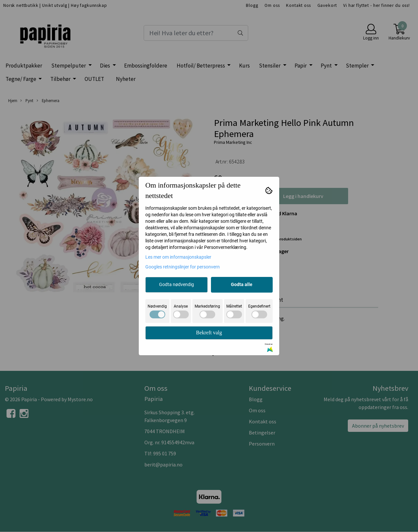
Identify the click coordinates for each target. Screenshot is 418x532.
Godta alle (242, 284)
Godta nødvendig (177, 284)
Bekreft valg (209, 333)
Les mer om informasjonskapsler (178, 257)
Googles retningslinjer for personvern (183, 267)
